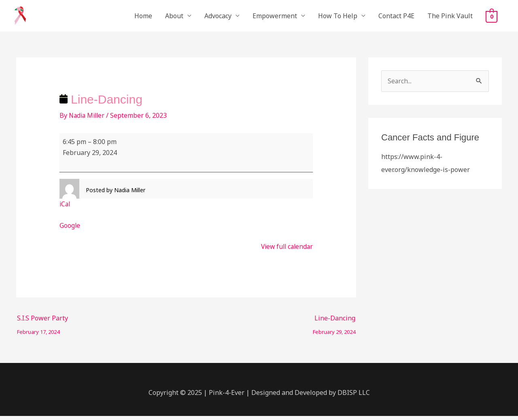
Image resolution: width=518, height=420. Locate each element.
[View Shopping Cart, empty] (491, 18)
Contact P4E (396, 18)
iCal (65, 208)
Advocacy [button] (218, 18)
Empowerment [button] (275, 18)
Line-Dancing (334, 323)
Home (143, 18)
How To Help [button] (338, 18)
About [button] (174, 18)
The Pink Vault (450, 18)
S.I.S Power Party (42, 323)
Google (70, 229)
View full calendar (285, 250)
